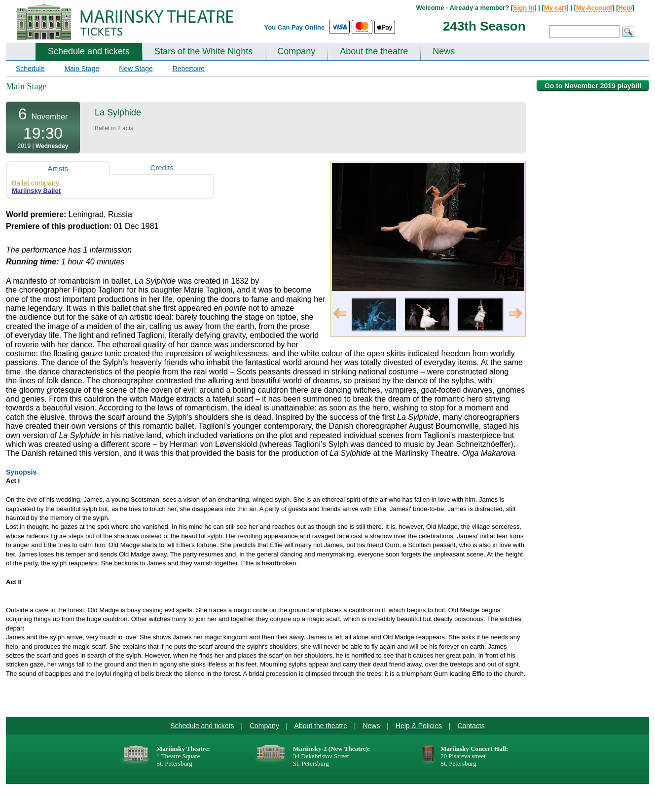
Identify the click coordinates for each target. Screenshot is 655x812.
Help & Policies (419, 726)
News (444, 51)
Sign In (524, 8)
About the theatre (374, 51)
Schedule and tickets (89, 51)
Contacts (471, 726)
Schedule (30, 69)
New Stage (136, 69)
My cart (555, 8)
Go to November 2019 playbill (593, 86)
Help (625, 8)
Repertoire (189, 69)
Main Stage (82, 69)
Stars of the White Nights (203, 51)
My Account (594, 8)
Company (296, 51)
